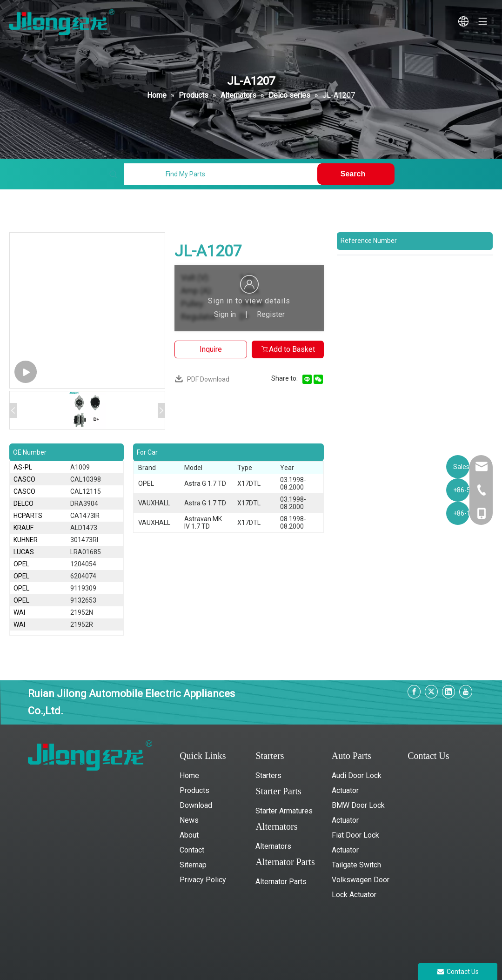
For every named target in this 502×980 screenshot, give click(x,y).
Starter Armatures (284, 811)
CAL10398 (86, 479)
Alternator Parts (281, 882)
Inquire (211, 349)
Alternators (273, 846)
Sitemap (193, 865)
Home (189, 775)
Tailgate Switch (356, 865)
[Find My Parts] (222, 174)
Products (194, 790)
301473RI (84, 540)
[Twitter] (431, 692)
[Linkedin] (448, 692)
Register (271, 314)
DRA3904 (84, 503)
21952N (82, 612)
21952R (82, 624)
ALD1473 (84, 528)
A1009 (80, 467)
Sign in (225, 314)
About (189, 835)
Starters (268, 775)
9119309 (83, 588)
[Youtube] (466, 692)
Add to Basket (288, 349)
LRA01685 (86, 552)
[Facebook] (414, 692)
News (189, 820)
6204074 (83, 576)
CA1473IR (85, 516)
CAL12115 (86, 491)
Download (196, 805)
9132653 (83, 600)
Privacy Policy (203, 880)
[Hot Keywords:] (356, 174)
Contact (192, 850)
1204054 (83, 564)
